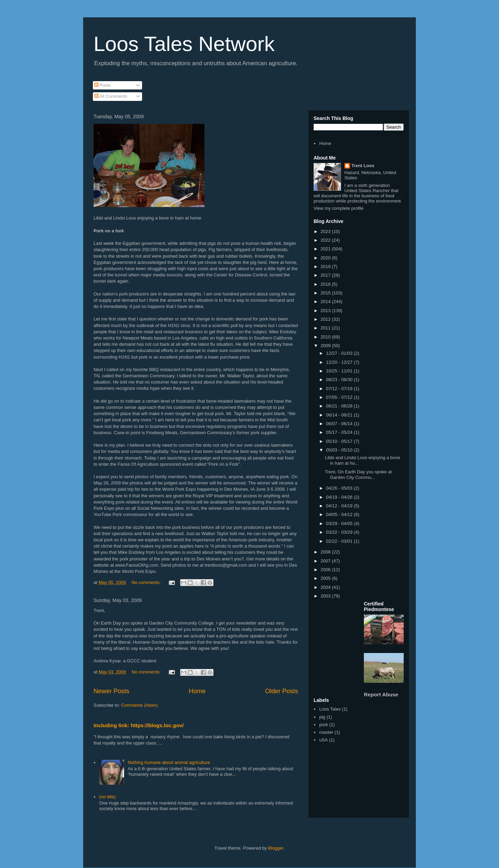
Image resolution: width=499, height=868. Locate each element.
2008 (326, 552)
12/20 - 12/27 (340, 362)
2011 (326, 328)
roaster (326, 732)
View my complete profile (339, 208)
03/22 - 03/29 (340, 532)
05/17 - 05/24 (340, 432)
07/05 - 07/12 (340, 397)
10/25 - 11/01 (340, 371)
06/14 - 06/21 (340, 415)
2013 (326, 311)
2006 (326, 570)
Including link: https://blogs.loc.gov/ (139, 725)
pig (322, 717)
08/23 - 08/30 (340, 380)
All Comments (111, 96)
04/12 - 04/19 (340, 506)
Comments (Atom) (139, 705)
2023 (326, 231)
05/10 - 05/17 (340, 441)
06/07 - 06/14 (340, 424)
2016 (326, 284)
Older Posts (282, 691)
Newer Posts (111, 691)
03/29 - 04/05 (340, 523)
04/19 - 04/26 (340, 497)
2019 (326, 267)
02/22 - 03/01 (340, 541)
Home (197, 691)
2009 (326, 346)
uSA (323, 740)
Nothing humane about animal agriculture (169, 762)
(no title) (107, 797)
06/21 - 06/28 (340, 406)
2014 (326, 302)
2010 (326, 337)
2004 (326, 587)
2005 (326, 578)
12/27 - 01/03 (340, 353)
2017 (326, 275)
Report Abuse (381, 694)
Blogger (276, 848)
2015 (326, 293)
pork (323, 725)
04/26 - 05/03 (340, 488)
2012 (326, 319)
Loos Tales (330, 709)
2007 (326, 561)
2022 (326, 240)
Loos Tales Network (184, 44)
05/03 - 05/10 (340, 450)
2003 (326, 596)
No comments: (147, 582)
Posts (103, 85)
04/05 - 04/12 (340, 514)
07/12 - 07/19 (340, 389)
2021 (326, 249)
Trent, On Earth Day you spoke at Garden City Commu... (358, 475)
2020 (326, 258)
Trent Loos (363, 166)
